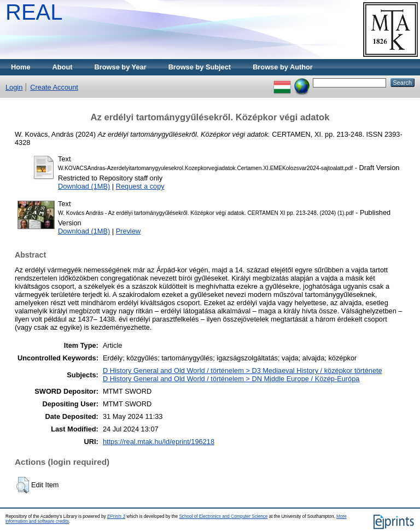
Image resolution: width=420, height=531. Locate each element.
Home (21, 67)
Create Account (54, 87)
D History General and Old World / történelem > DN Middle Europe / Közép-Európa (231, 379)
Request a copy (140, 186)
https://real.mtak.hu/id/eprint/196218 (159, 442)
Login (14, 87)
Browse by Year (121, 67)
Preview (129, 231)
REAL (34, 12)
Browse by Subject (200, 67)
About (63, 67)
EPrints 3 (116, 517)
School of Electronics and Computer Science (223, 517)
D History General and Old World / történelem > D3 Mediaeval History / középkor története (243, 370)
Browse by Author (283, 67)
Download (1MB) (84, 186)
